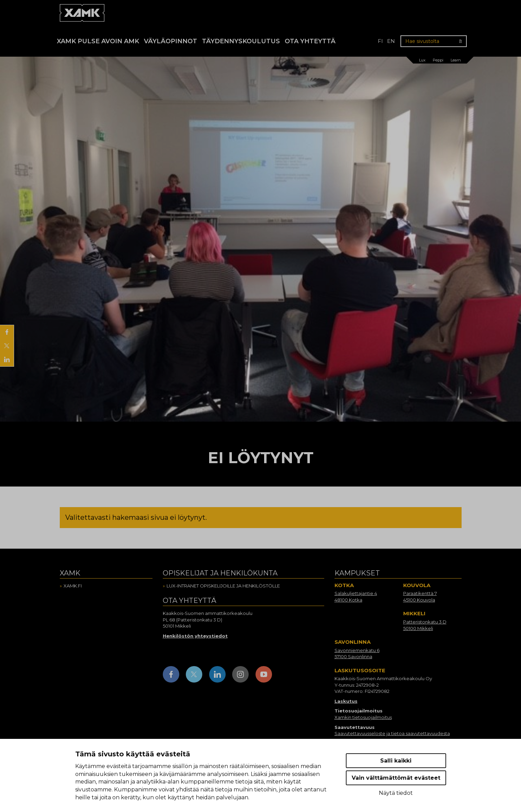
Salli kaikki (396, 761)
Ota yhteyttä (310, 41)
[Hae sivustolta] (434, 41)
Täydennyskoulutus (241, 41)
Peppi (438, 60)
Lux (422, 60)
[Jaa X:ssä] (7, 346)
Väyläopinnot (171, 41)
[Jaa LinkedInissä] (7, 359)
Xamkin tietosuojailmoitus (363, 717)
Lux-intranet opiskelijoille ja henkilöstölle (223, 586)
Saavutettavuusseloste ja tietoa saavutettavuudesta (392, 733)
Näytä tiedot (396, 793)
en (391, 41)
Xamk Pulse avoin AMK (98, 41)
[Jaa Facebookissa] (7, 332)
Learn (456, 60)
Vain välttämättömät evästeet (396, 778)
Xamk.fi (73, 586)
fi (380, 41)
